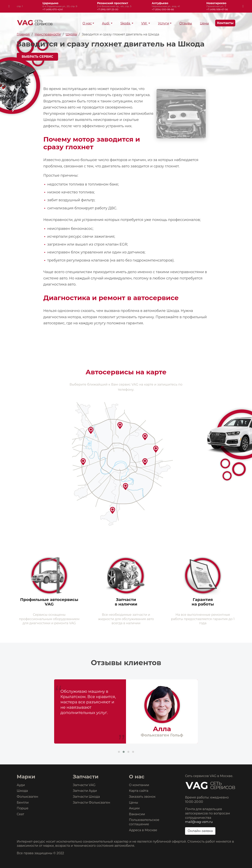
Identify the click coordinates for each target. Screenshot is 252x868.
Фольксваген (27, 797)
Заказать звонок (142, 797)
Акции (134, 808)
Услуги (163, 23)
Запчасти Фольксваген (92, 803)
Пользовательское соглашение (144, 822)
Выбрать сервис (37, 57)
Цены (204, 23)
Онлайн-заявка (200, 831)
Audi (106, 23)
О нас (87, 23)
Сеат (20, 814)
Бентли (23, 803)
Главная (23, 34)
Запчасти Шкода (86, 797)
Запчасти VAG (84, 785)
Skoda (126, 23)
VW (144, 23)
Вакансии (137, 814)
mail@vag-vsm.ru (199, 822)
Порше (23, 808)
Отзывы (186, 23)
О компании (139, 785)
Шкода (71, 34)
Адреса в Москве (143, 830)
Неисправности (48, 34)
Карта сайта (139, 791)
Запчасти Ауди (85, 791)
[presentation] (9, 6)
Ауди (21, 785)
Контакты (225, 23)
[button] (119, 752)
